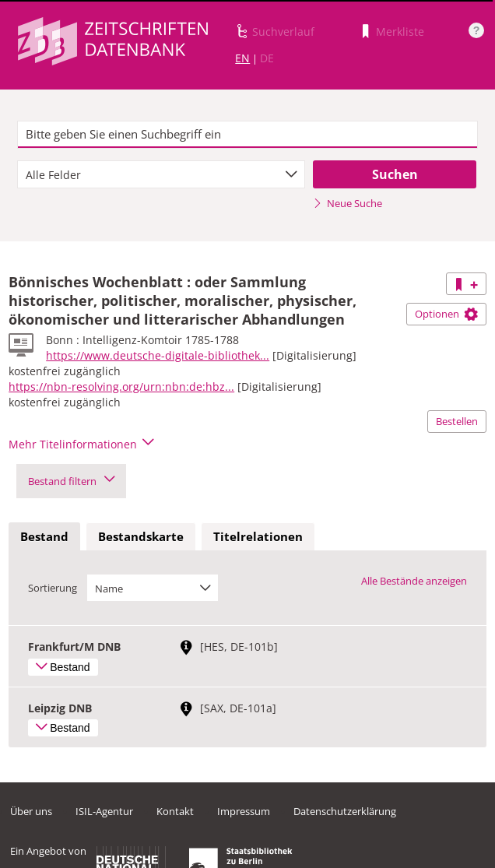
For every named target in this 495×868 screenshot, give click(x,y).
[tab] (44, 537)
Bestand (44, 536)
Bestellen (457, 421)
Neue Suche (348, 203)
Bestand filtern (71, 481)
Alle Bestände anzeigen (414, 581)
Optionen (446, 314)
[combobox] (161, 174)
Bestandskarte (141, 536)
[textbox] (247, 135)
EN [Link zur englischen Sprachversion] (242, 58)
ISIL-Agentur (104, 811)
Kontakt (175, 811)
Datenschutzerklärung (345, 811)
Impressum (244, 811)
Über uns (31, 811)
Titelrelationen (258, 536)
